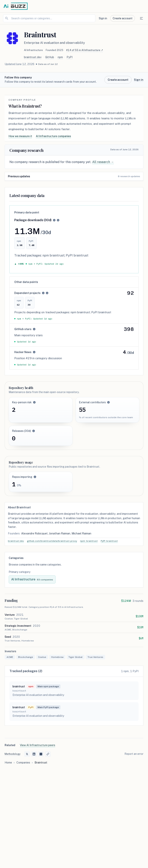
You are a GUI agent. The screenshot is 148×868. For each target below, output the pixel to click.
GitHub (50, 57)
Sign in (103, 18)
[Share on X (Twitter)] (27, 754)
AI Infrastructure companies (53, 136)
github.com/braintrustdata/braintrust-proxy (52, 541)
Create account (123, 18)
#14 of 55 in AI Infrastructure (85, 50)
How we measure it (20, 136)
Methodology (13, 754)
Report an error (134, 754)
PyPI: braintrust (109, 541)
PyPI (70, 57)
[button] (54, 220)
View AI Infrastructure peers (38, 745)
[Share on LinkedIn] (34, 754)
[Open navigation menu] (141, 18)
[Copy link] (48, 754)
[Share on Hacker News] (41, 754)
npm (60, 57)
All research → (103, 162)
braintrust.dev (33, 57)
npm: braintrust (89, 541)
